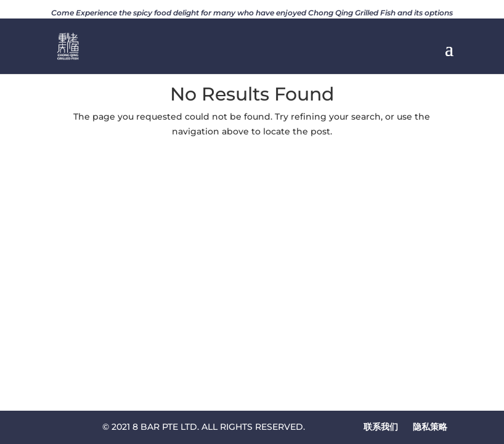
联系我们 (381, 427)
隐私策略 (430, 427)
